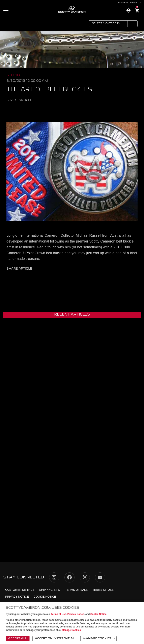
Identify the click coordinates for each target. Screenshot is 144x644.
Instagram (54, 577)
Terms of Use (59, 614)
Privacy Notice (76, 614)
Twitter (15, 109)
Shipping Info (50, 590)
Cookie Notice (98, 614)
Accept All (18, 639)
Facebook (23, 109)
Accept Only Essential (55, 639)
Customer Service (20, 590)
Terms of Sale (76, 590)
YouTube (100, 577)
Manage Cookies (71, 630)
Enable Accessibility (129, 3)
